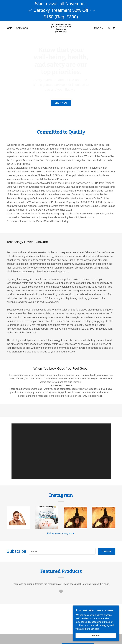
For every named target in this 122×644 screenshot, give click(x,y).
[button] (99, 28)
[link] (61, 31)
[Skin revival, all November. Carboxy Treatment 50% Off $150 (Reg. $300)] (61, 10)
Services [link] (22, 28)
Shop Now (61, 103)
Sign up (107, 513)
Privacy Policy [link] (65, 639)
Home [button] (50, 639)
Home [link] (9, 28)
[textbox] (62, 513)
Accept (96, 636)
